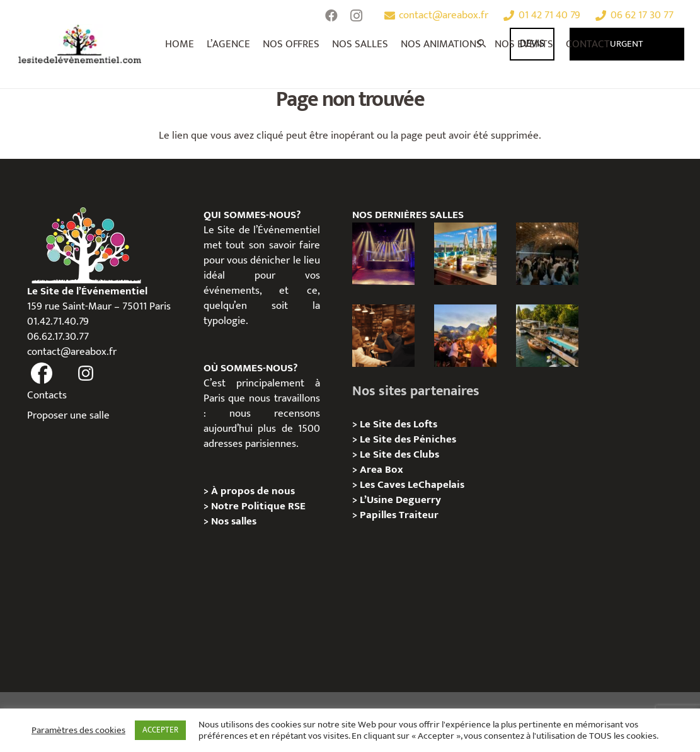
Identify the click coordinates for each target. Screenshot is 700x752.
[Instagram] (357, 16)
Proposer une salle (68, 415)
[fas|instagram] (86, 374)
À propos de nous (253, 491)
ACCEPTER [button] (160, 730)
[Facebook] (331, 16)
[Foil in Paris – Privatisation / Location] (547, 336)
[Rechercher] (483, 44)
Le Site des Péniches (408, 439)
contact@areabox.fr (72, 352)
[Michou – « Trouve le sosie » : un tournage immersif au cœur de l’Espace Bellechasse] (383, 336)
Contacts (47, 395)
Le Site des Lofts (399, 424)
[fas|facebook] (42, 374)
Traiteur (419, 515)
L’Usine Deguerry (400, 500)
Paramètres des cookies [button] (78, 731)
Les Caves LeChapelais (412, 485)
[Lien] (80, 44)
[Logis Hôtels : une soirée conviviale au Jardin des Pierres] (547, 254)
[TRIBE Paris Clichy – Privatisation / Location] (465, 254)
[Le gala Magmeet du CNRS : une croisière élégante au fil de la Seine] (465, 336)
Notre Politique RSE (258, 506)
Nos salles (234, 521)
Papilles (379, 515)
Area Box (382, 470)
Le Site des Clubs (399, 454)
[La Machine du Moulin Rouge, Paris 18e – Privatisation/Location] (383, 254)
